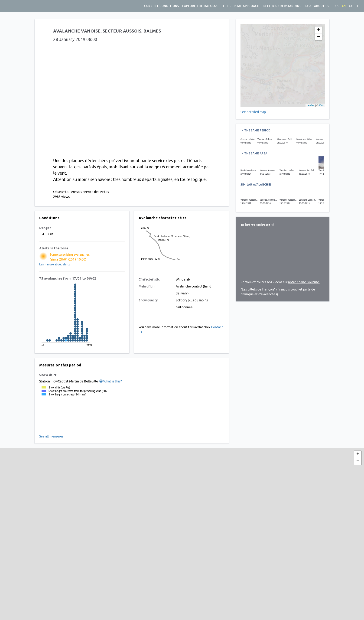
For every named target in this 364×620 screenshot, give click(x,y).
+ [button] (319, 30)
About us (322, 6)
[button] (110, 381)
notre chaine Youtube (304, 282)
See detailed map (253, 112)
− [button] (319, 37)
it (357, 6)
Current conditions (162, 6)
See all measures (51, 436)
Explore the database (201, 6)
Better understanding (282, 6)
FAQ (308, 6)
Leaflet (310, 105)
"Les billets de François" (258, 289)
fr (337, 6)
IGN (321, 105)
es (351, 6)
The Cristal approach (241, 6)
